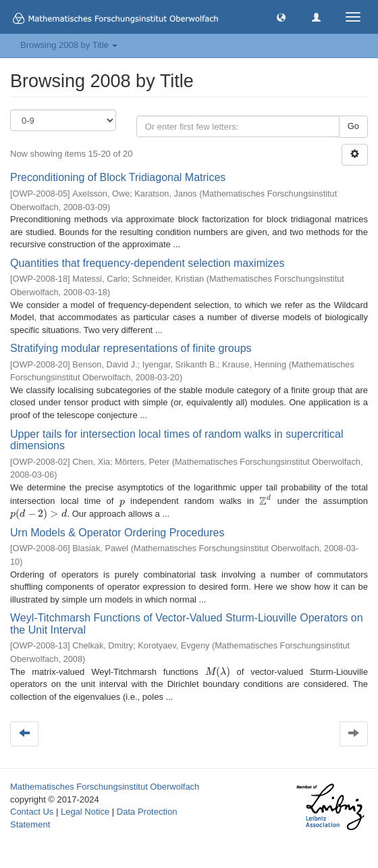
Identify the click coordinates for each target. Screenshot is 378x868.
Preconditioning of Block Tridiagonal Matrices (118, 177)
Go (353, 126)
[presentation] (122, 502)
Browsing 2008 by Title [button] (69, 45)
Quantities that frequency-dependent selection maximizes (147, 263)
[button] (281, 17)
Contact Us (32, 812)
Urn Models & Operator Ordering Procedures (117, 533)
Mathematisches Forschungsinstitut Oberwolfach (105, 787)
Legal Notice (85, 812)
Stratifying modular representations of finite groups (131, 348)
